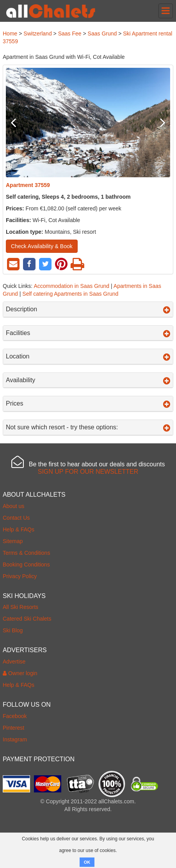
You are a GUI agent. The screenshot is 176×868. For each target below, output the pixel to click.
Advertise (14, 662)
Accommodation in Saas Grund (71, 286)
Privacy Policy (20, 576)
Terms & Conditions (26, 553)
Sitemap (13, 541)
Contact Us (16, 518)
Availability (88, 380)
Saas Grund (102, 34)
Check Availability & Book (42, 246)
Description (88, 309)
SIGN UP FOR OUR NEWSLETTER (88, 472)
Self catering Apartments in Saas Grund (70, 294)
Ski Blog (13, 630)
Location (88, 356)
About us (13, 506)
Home (10, 34)
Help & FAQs (19, 529)
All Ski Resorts (20, 607)
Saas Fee (70, 34)
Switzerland (37, 34)
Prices (88, 404)
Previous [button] (18, 122)
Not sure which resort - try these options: (88, 427)
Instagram (15, 739)
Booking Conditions (26, 565)
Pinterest (13, 728)
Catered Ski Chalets (27, 619)
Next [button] (158, 122)
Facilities (88, 333)
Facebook (15, 716)
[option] (88, 123)
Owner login (20, 673)
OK (87, 862)
